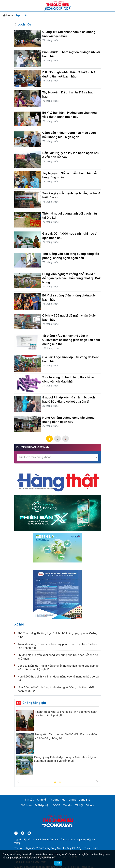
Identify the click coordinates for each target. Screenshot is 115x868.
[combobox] (58, 457)
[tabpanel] (58, 743)
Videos (90, 805)
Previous (18, 782)
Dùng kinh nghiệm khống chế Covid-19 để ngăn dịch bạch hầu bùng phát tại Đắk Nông (72, 278)
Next (97, 782)
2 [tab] (60, 782)
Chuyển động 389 (79, 800)
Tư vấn (68, 805)
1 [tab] (55, 782)
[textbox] (58, 457)
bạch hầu (22, 15)
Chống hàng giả (34, 703)
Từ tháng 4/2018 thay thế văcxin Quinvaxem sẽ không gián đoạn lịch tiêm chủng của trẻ (71, 340)
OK (58, 863)
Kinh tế (41, 800)
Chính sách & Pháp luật (35, 805)
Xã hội (19, 624)
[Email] (29, 833)
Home (8, 15)
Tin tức (29, 800)
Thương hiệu (57, 800)
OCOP (56, 805)
